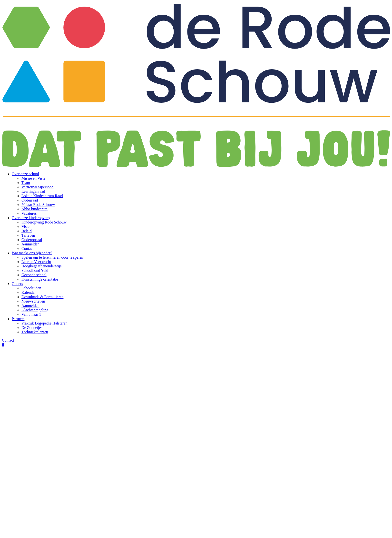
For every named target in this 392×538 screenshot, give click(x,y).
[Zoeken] (3, 345)
